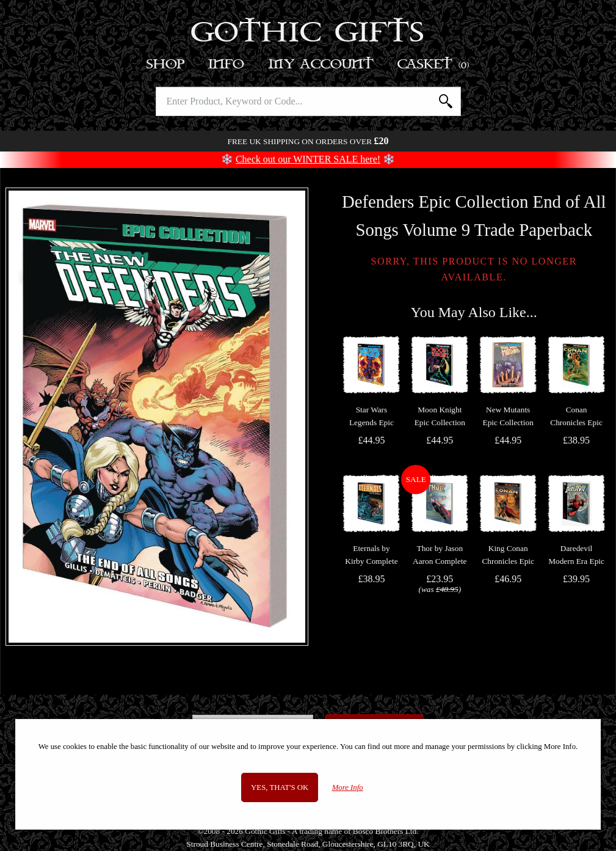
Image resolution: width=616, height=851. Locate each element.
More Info (348, 787)
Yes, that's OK (280, 787)
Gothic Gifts (308, 34)
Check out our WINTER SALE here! (308, 159)
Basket (434, 64)
